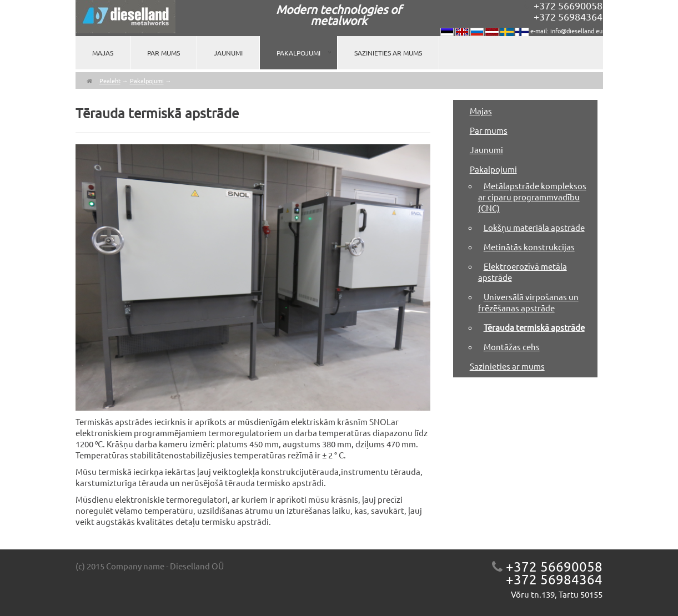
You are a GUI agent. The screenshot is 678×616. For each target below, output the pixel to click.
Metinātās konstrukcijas (529, 247)
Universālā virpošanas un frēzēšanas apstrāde (528, 302)
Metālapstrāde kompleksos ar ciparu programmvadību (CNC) (532, 197)
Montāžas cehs (512, 347)
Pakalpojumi (298, 53)
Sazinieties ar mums (388, 53)
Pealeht (110, 80)
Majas (103, 53)
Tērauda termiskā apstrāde (534, 327)
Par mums (164, 53)
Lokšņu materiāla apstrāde (534, 227)
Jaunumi (228, 53)
